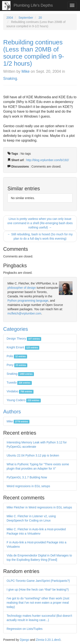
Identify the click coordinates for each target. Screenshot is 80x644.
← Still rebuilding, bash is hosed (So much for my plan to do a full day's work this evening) (40, 236)
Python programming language (28, 301)
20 (40, 18)
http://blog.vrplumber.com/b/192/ (48, 160)
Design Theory (24, 339)
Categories (16, 329)
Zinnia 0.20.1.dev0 (48, 640)
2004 (10, 18)
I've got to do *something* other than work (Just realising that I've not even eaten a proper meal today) (38, 603)
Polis (17, 356)
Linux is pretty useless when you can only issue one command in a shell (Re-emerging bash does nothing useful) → (40, 223)
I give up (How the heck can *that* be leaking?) (38, 590)
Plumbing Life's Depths (33, 5)
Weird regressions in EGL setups (28, 486)
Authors (12, 412)
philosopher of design (22, 288)
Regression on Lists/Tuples (25, 629)
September (26, 18)
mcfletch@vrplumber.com (24, 313)
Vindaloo (20, 391)
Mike (26, 71)
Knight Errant (23, 347)
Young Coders (24, 400)
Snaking (10, 79)
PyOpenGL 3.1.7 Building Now (27, 477)
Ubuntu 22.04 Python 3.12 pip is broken (33, 455)
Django (25, 640)
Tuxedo (19, 382)
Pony (17, 365)
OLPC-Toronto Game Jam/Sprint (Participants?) (38, 581)
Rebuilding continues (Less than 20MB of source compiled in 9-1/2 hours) (34, 53)
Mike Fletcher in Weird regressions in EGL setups (39, 507)
